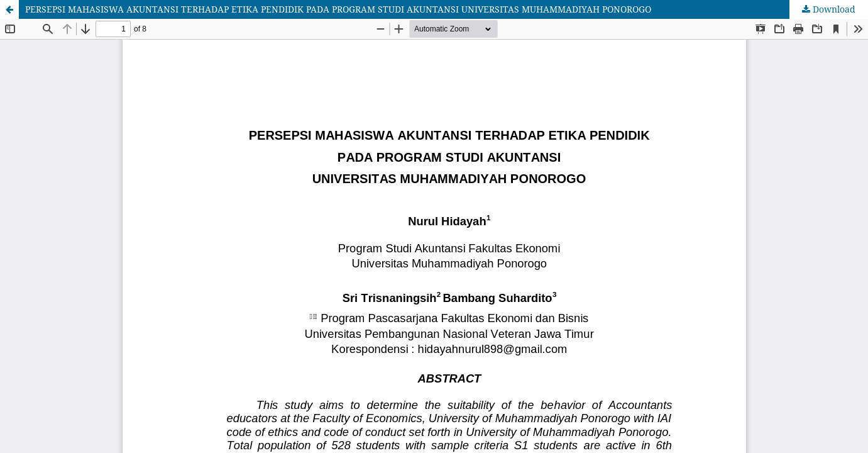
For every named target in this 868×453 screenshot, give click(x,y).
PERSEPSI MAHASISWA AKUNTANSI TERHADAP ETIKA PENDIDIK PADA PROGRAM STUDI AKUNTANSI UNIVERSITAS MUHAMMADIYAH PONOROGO (338, 9)
